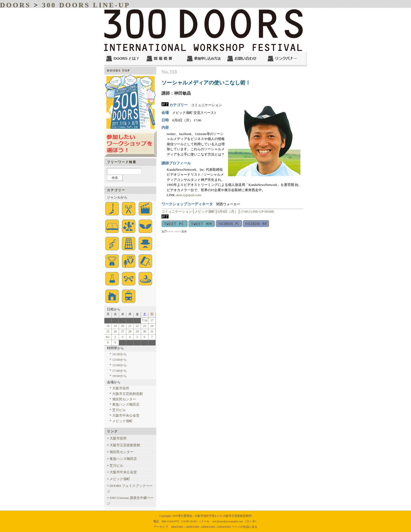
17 (152, 321)
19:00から (120, 376)
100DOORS (192, 527)
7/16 (145, 321)
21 (130, 326)
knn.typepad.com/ (189, 195)
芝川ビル (119, 410)
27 (123, 332)
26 (115, 332)
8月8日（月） (228, 211)
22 (137, 326)
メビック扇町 (205, 211)
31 (152, 332)
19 (115, 326)
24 (152, 326)
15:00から (120, 365)
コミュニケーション (177, 211)
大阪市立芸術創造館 (128, 394)
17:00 (244, 211)
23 (145, 326)
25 (108, 332)
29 (137, 332)
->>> (178, 231)
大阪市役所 (121, 388)
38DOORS (177, 527)
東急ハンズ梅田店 (126, 404)
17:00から (120, 371)
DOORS (15, 5)
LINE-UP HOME (262, 211)
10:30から (120, 354)
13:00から (120, 360)
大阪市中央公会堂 (126, 415)
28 (130, 332)
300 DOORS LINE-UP (86, 5)
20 (123, 326)
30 (145, 332)
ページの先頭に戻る (244, 527)
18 (108, 326)
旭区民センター (124, 399)
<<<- (170, 231)
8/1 (108, 337)
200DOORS (208, 527)
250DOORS (224, 527)
